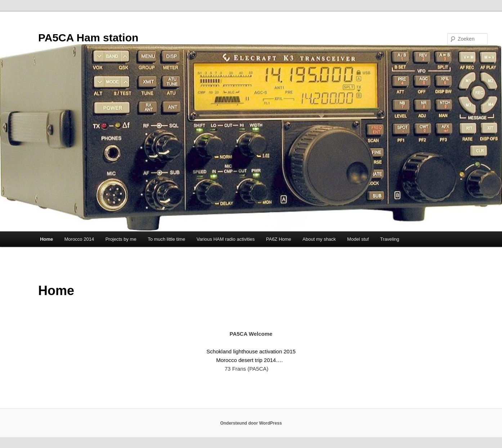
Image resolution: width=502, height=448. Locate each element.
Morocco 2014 (79, 239)
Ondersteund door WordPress (251, 423)
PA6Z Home (279, 239)
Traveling (390, 239)
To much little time (166, 239)
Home (46, 239)
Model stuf (358, 239)
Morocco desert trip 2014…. (249, 360)
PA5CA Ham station (88, 38)
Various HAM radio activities (226, 239)
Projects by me (121, 239)
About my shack (319, 239)
